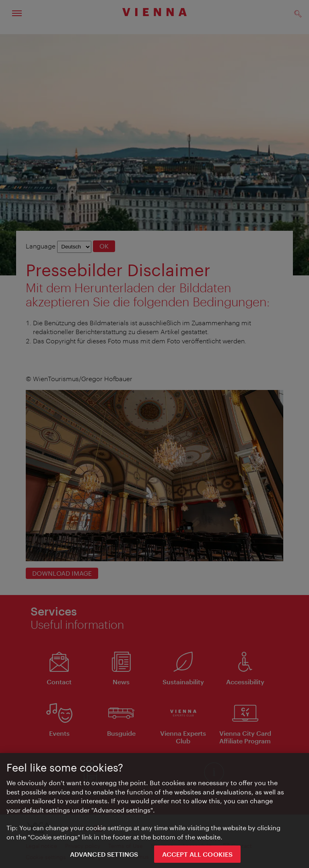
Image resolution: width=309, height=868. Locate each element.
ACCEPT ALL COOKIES (197, 857)
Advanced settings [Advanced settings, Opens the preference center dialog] (104, 857)
